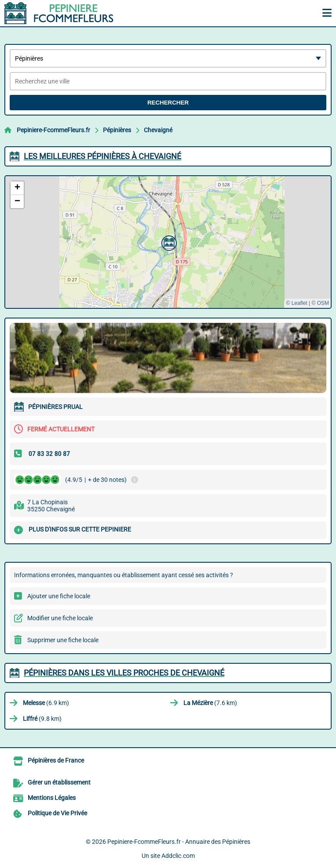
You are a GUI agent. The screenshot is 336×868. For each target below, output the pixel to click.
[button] (168, 242)
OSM (323, 303)
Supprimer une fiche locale (63, 640)
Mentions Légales (52, 798)
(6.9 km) (46, 703)
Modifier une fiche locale (60, 618)
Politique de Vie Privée (57, 813)
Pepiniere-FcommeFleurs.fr (53, 130)
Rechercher (168, 103)
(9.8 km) (42, 719)
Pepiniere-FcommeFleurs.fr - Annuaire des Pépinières (179, 842)
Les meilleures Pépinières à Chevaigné (102, 156)
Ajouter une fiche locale (59, 596)
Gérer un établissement (59, 782)
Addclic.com (178, 856)
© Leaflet (296, 303)
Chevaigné (158, 130)
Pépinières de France (56, 760)
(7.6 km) (210, 703)
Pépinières (117, 130)
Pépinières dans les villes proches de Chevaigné (124, 673)
